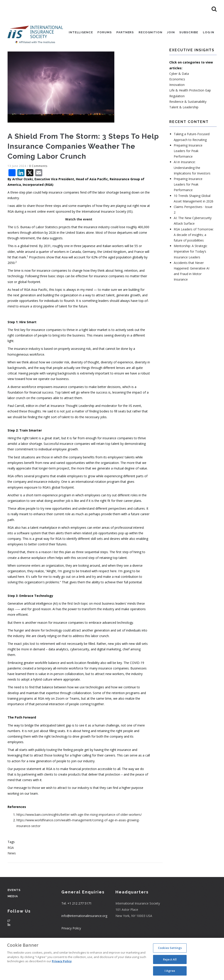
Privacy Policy (62, 961)
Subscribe (188, 33)
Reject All (170, 959)
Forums (101, 33)
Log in (208, 33)
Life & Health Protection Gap (190, 110)
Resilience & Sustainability (188, 121)
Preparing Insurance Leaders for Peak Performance (188, 170)
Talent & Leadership (184, 126)
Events (14, 909)
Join (169, 33)
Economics (177, 98)
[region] (112, 959)
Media (13, 916)
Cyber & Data (179, 93)
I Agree (170, 971)
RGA (11, 867)
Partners (122, 33)
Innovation (177, 104)
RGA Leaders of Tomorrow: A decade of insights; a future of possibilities (194, 254)
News (12, 872)
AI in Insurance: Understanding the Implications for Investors (192, 187)
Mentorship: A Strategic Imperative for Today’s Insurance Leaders (191, 271)
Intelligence (77, 33)
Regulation (177, 115)
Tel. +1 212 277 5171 (77, 923)
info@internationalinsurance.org (84, 935)
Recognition (148, 33)
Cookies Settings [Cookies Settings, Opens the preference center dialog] (170, 948)
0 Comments (38, 185)
